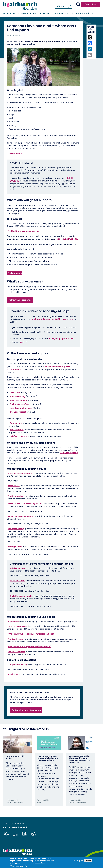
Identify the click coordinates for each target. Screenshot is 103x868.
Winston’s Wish (17, 581)
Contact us (90, 4)
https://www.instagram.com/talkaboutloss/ (31, 634)
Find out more (15, 153)
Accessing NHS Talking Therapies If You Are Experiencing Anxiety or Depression (80, 759)
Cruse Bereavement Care (20, 473)
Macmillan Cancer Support (20, 516)
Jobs (6, 824)
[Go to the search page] (78, 5)
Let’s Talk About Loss (17, 626)
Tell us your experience (20, 300)
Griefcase (15, 392)
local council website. (67, 239)
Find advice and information (26, 710)
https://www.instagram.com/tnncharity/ (29, 647)
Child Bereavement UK (21, 596)
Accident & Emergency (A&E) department (53, 319)
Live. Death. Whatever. (21, 408)
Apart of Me (16, 423)
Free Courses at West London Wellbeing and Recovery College (48, 758)
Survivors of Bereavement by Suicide (25, 504)
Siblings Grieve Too (19, 404)
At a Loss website (69, 453)
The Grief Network (16, 652)
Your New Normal (19, 400)
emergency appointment (62, 338)
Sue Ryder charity (16, 529)
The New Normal (15, 639)
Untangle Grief (15, 547)
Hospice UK (13, 674)
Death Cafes (14, 486)
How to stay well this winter (15, 757)
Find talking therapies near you (23, 231)
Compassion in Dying (18, 664)
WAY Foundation (15, 496)
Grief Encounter (18, 568)
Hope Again (13, 621)
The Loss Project (18, 412)
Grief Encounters (18, 436)
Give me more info (19, 866)
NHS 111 (24, 342)
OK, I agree (78, 860)
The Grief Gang (17, 396)
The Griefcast (17, 430)
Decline (88, 860)
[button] (63, 6)
